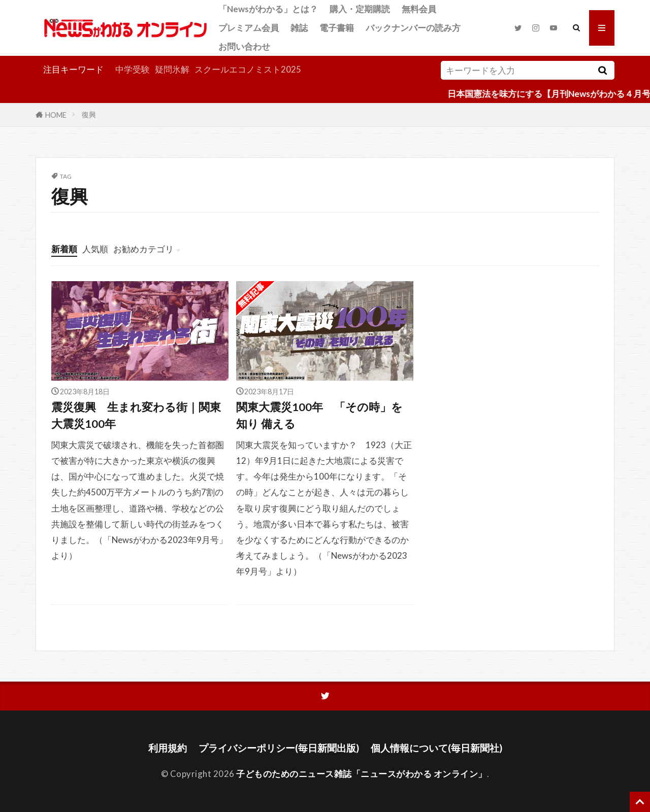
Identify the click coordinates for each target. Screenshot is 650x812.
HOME (56, 114)
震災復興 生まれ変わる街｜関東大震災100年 (136, 415)
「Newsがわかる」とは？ (268, 9)
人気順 (95, 249)
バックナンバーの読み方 (413, 28)
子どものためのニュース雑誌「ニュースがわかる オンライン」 (362, 774)
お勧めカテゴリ (143, 249)
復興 (89, 114)
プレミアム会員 (249, 28)
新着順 (64, 249)
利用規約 (168, 748)
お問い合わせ (244, 46)
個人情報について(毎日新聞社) (436, 748)
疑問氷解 (172, 69)
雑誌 (299, 28)
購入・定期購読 (360, 9)
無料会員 (419, 9)
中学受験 (133, 69)
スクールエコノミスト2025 (248, 69)
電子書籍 (337, 28)
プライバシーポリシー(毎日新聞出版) (279, 748)
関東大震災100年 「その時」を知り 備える (319, 415)
